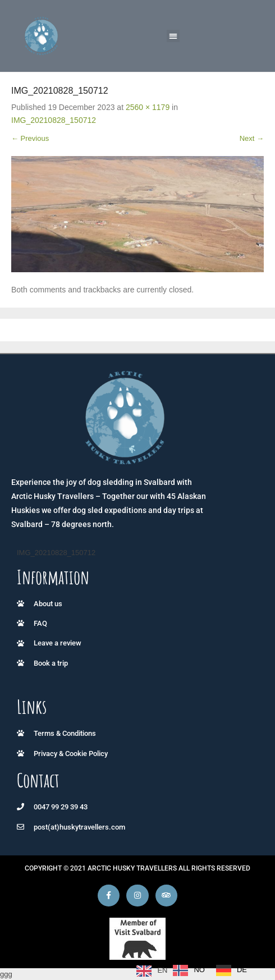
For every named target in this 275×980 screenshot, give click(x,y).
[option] (189, 970)
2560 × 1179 (148, 107)
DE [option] (242, 970)
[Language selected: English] (194, 970)
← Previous (30, 138)
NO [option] (199, 970)
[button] (173, 36)
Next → (252, 138)
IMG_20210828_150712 (54, 120)
